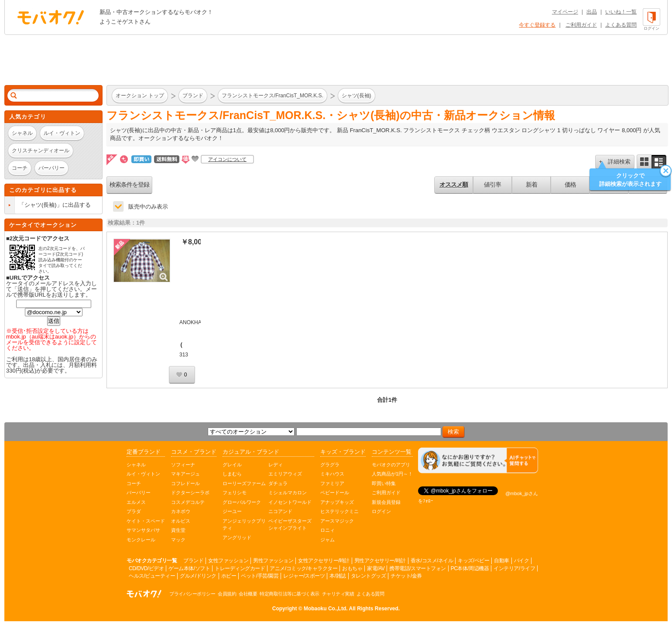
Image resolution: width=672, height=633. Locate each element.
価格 (570, 185)
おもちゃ (352, 568)
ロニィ (327, 530)
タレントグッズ (369, 576)
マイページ (565, 12)
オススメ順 (454, 185)
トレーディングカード (240, 568)
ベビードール (335, 493)
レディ (276, 465)
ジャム (327, 540)
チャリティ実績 (338, 594)
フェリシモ (235, 493)
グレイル (232, 465)
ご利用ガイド (581, 25)
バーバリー (139, 493)
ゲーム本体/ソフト (189, 568)
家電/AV (376, 568)
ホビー (229, 576)
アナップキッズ (337, 502)
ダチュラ (278, 483)
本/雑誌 (338, 576)
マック (178, 540)
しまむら (232, 474)
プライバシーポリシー (192, 594)
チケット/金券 (406, 576)
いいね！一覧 (621, 12)
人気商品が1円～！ (392, 474)
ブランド (193, 561)
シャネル (136, 465)
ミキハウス (332, 474)
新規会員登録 (386, 502)
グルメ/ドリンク (198, 576)
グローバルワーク (242, 502)
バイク (522, 561)
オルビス (181, 521)
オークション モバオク (51, 17)
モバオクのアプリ (391, 465)
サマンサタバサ (143, 530)
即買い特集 (384, 483)
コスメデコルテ (188, 502)
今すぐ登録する (537, 25)
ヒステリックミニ (339, 511)
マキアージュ (185, 474)
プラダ (134, 511)
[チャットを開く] (478, 460)
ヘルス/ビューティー (152, 576)
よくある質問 (621, 25)
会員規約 (227, 594)
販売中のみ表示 (148, 207)
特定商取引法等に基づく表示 (290, 594)
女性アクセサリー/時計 (324, 561)
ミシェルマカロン (288, 493)
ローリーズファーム (244, 483)
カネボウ (181, 511)
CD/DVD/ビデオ (146, 568)
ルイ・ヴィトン (143, 474)
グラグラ (330, 465)
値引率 (492, 185)
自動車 (502, 561)
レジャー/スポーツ (304, 576)
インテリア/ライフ (514, 568)
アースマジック (337, 521)
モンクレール (141, 540)
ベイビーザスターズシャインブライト (290, 525)
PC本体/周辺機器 (470, 568)
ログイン (381, 511)
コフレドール (185, 483)
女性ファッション (228, 561)
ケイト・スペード (146, 521)
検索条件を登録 (129, 185)
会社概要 (248, 594)
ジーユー (232, 511)
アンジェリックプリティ (244, 525)
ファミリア (332, 483)
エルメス (136, 502)
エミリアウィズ (285, 474)
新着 (531, 185)
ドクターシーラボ (190, 493)
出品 (592, 12)
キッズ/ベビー (473, 561)
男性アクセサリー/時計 (380, 561)
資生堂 (178, 530)
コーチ (134, 483)
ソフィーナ (183, 465)
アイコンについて (227, 159)
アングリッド (237, 537)
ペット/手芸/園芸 (260, 576)
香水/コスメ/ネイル (432, 561)
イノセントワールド (290, 502)
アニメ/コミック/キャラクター (303, 568)
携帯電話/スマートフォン (417, 568)
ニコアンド (280, 511)
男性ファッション (273, 561)
